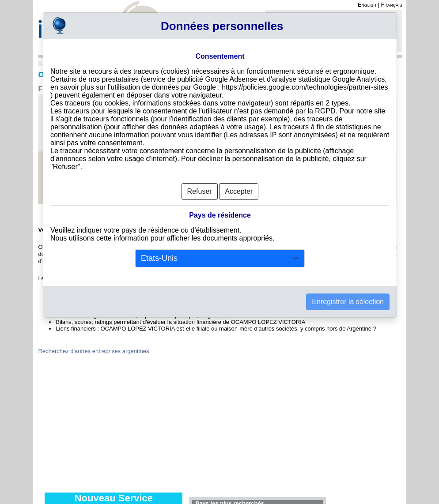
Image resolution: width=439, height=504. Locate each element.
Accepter (239, 189)
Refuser (200, 189)
